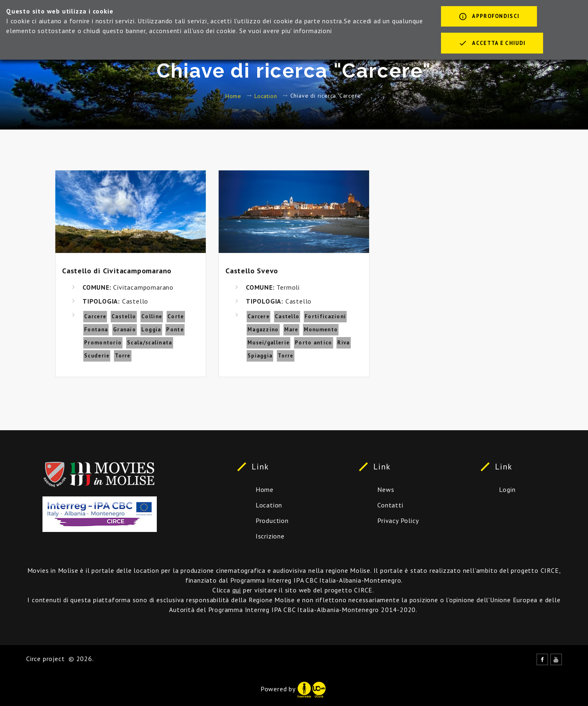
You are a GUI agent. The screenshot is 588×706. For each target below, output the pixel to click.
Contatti (390, 505)
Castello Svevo (252, 271)
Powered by (293, 689)
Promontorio (103, 343)
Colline (152, 316)
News (386, 489)
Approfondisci (489, 17)
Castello (124, 316)
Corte (176, 316)
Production (272, 521)
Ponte (175, 330)
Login (507, 489)
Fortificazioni (325, 316)
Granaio (125, 330)
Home (233, 96)
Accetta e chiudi (492, 44)
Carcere (95, 316)
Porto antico (314, 343)
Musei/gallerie (268, 343)
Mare (291, 330)
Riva (343, 343)
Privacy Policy (398, 521)
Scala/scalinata (150, 343)
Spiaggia (260, 356)
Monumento (321, 330)
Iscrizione (270, 536)
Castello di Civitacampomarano (117, 271)
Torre (123, 356)
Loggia (151, 330)
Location (266, 96)
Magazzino (263, 330)
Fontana (96, 330)
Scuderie (97, 356)
